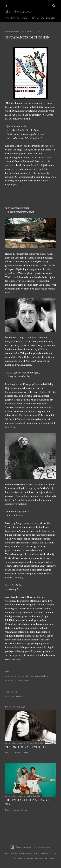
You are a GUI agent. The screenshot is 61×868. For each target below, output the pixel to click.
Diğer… (51, 18)
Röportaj (38, 18)
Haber (25, 18)
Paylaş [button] (8, 671)
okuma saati (11, 680)
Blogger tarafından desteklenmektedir (31, 847)
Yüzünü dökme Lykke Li (26, 747)
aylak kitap (28, 676)
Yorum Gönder (14, 696)
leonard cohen (41, 676)
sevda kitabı (23, 680)
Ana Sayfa (12, 18)
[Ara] (54, 5)
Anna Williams (25, 853)
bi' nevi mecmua (17, 12)
